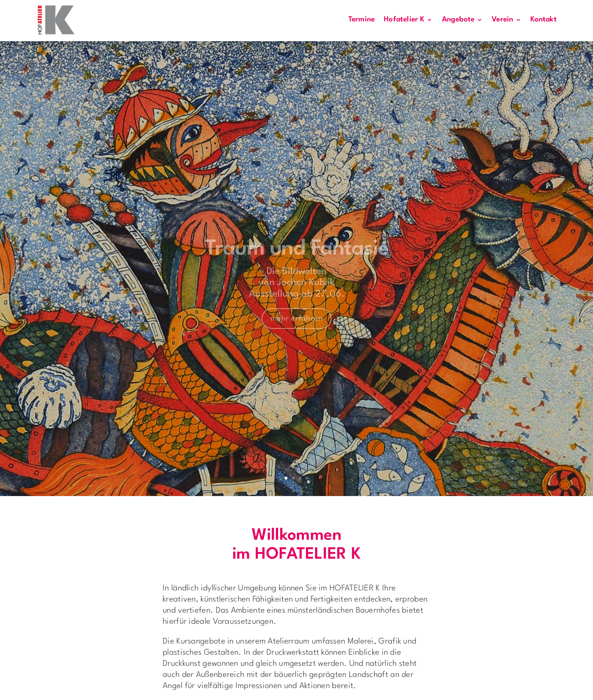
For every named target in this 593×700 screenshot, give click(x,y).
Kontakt (543, 20)
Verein (502, 20)
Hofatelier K (404, 20)
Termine (362, 20)
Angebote (458, 20)
